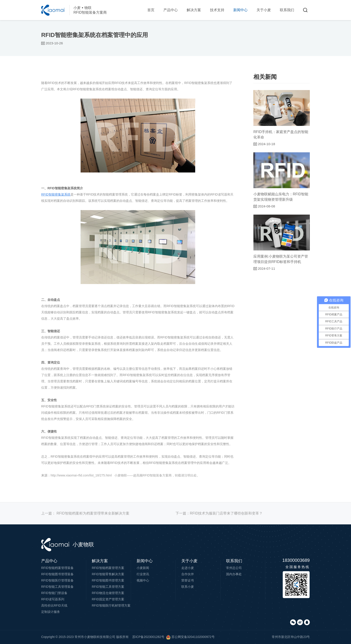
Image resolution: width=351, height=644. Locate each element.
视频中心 (143, 580)
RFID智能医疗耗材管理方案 (111, 605)
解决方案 (194, 10)
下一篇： (219, 513)
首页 (151, 10)
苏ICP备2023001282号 (148, 637)
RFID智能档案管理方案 (108, 568)
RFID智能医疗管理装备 (57, 580)
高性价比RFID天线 (54, 605)
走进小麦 (188, 568)
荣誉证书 (188, 580)
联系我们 (287, 10)
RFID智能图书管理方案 (108, 580)
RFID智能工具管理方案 (108, 587)
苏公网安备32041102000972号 (190, 637)
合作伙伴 (188, 574)
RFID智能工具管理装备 (57, 587)
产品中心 (171, 10)
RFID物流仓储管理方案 (108, 593)
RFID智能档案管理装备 (57, 568)
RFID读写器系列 (53, 599)
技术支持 (217, 10)
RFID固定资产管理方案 (108, 599)
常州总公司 (234, 568)
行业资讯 (143, 574)
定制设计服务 (51, 612)
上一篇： (85, 513)
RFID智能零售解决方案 (108, 574)
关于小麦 (264, 10)
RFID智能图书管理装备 (57, 574)
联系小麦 (188, 587)
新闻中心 (240, 10)
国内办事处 (234, 574)
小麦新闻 (143, 568)
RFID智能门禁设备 (54, 593)
